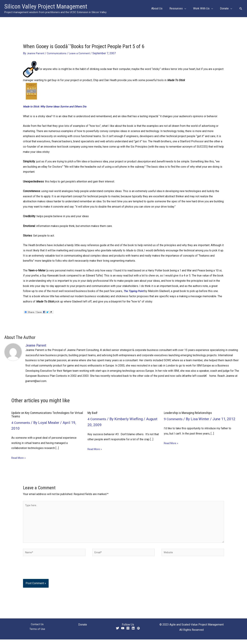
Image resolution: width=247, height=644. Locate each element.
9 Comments (174, 419)
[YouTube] (123, 633)
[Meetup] (138, 633)
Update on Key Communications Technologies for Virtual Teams (45, 414)
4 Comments (22, 422)
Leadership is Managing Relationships (190, 413)
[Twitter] (117, 633)
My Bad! (93, 413)
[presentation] (47, 575)
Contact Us (37, 629)
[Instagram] (128, 633)
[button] (188, 9)
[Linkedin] (133, 633)
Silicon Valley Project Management (46, 7)
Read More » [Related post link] (19, 458)
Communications (58, 53)
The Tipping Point (134, 291)
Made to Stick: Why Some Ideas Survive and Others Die (57, 106)
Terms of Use (37, 634)
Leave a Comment (82, 53)
